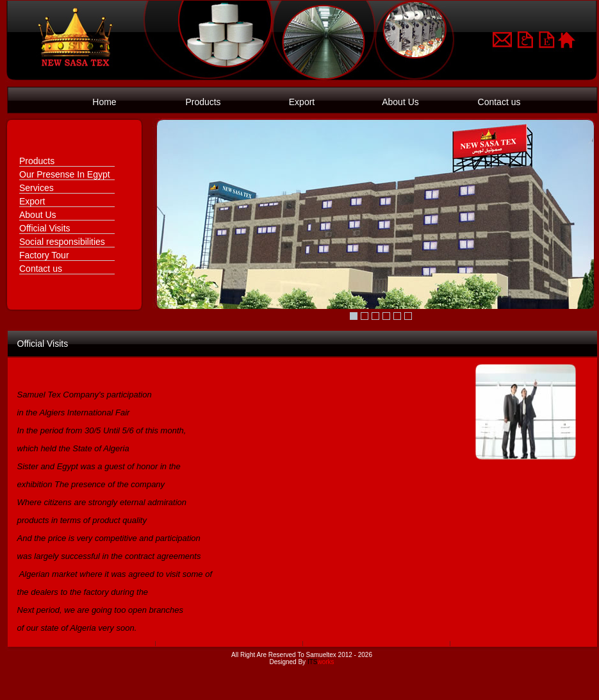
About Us (400, 102)
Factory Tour (44, 255)
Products (203, 102)
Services (37, 188)
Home (104, 102)
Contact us (499, 102)
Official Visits (45, 228)
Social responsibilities (62, 242)
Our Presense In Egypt (65, 174)
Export (302, 102)
